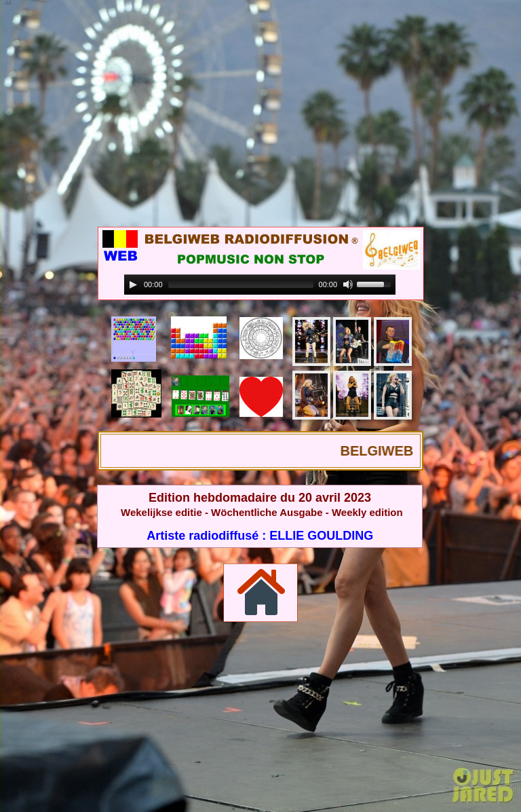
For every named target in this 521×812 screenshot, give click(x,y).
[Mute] (348, 284)
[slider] (241, 284)
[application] (260, 285)
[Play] (133, 284)
